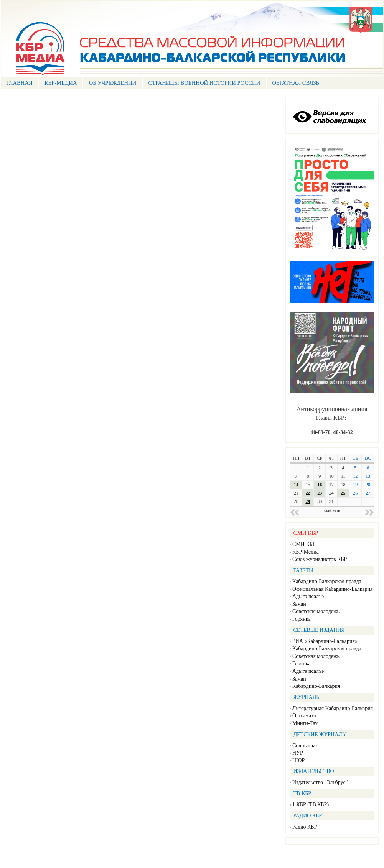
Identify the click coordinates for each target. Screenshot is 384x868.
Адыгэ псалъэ (308, 596)
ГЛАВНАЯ (19, 83)
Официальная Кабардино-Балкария (332, 589)
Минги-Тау (305, 723)
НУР (298, 753)
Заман (299, 604)
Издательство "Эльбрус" (320, 782)
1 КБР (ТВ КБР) (311, 805)
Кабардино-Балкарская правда (327, 581)
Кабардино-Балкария (316, 686)
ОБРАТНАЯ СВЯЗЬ (296, 83)
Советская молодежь (316, 611)
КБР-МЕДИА (61, 83)
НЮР (298, 760)
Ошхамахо (304, 716)
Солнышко (305, 746)
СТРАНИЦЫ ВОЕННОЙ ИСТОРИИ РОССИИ (204, 83)
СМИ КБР (304, 544)
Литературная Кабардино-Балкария (333, 708)
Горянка (302, 619)
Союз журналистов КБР (320, 559)
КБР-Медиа (306, 552)
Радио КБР (305, 827)
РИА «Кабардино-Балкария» (325, 641)
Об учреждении (113, 83)
